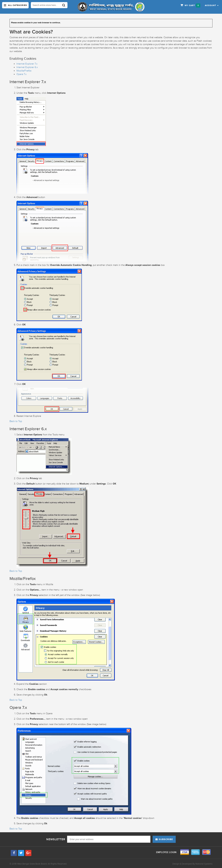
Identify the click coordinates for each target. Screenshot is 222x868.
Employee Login (167, 852)
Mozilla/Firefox (24, 71)
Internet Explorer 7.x (27, 64)
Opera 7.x (22, 74)
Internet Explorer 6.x (27, 67)
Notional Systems (204, 864)
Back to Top (16, 421)
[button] (212, 5)
